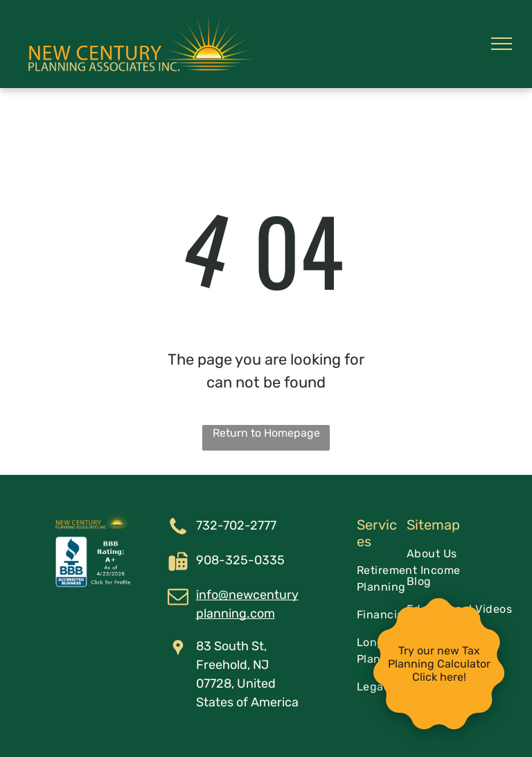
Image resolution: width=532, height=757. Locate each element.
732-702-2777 (236, 525)
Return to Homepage (266, 433)
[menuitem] (463, 554)
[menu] (502, 44)
